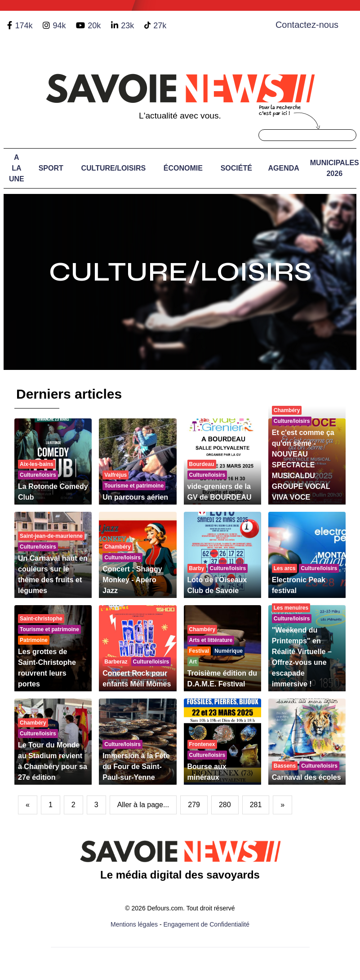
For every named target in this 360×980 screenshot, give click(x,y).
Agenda (284, 168)
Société (236, 168)
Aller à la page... (143, 805)
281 (256, 805)
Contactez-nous (307, 25)
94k (59, 26)
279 (194, 805)
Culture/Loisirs (113, 168)
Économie (183, 168)
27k (160, 26)
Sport (51, 168)
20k (94, 26)
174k (24, 26)
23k (127, 26)
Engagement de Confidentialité (207, 924)
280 (225, 805)
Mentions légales (134, 924)
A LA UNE (17, 168)
